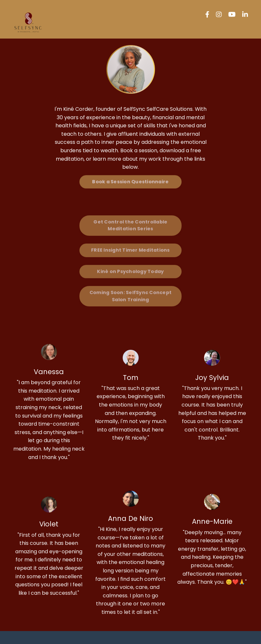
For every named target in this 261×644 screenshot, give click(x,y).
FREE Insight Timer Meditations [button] (130, 239)
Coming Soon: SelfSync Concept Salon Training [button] (130, 286)
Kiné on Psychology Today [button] (130, 261)
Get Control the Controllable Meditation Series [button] (130, 215)
